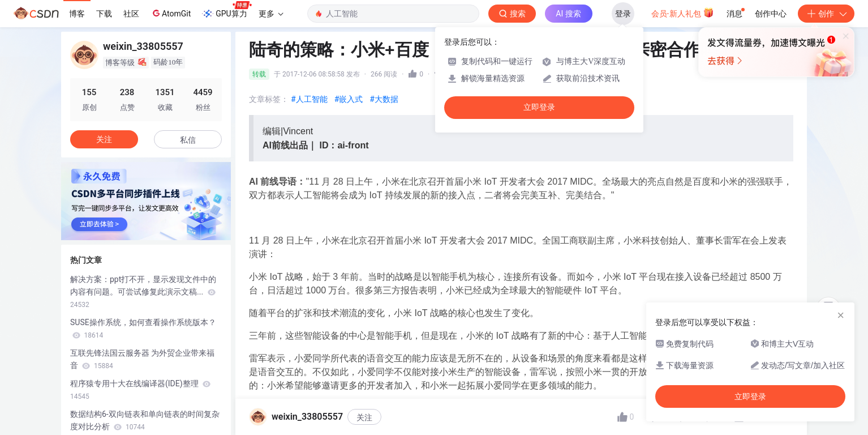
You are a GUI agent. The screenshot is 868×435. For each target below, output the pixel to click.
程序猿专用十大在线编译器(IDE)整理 (140, 390)
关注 (364, 417)
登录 (623, 14)
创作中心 (771, 14)
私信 (188, 140)
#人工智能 (309, 99)
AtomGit (171, 13)
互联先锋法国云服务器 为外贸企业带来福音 (142, 359)
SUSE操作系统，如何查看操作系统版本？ (143, 329)
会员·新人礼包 (683, 12)
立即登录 (539, 107)
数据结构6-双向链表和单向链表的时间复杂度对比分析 (145, 420)
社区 (131, 14)
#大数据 (384, 99)
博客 (77, 14)
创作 (826, 14)
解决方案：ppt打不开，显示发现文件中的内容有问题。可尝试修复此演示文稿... (143, 292)
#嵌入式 (349, 99)
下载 (104, 14)
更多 (271, 14)
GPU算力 (227, 10)
